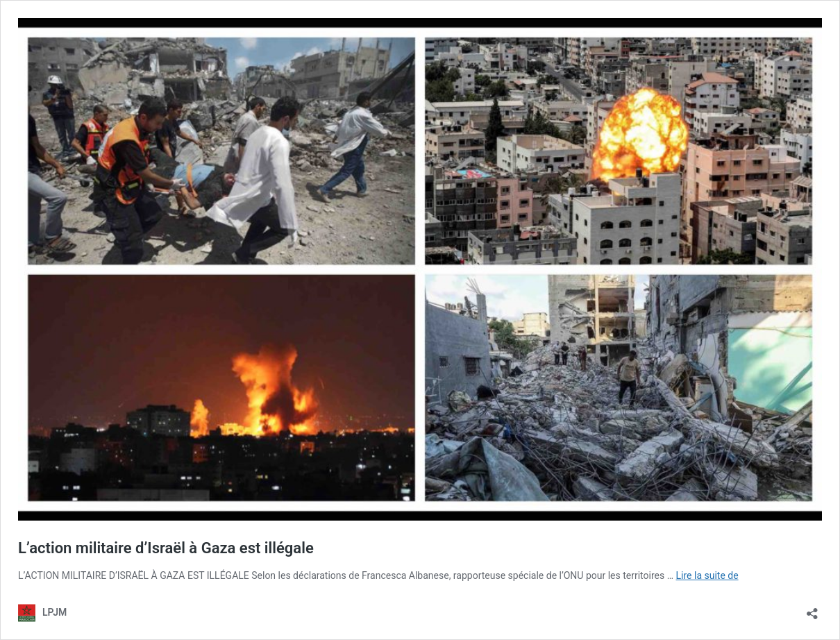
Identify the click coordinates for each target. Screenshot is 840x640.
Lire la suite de (707, 575)
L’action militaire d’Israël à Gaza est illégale (166, 548)
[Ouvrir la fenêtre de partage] (812, 609)
